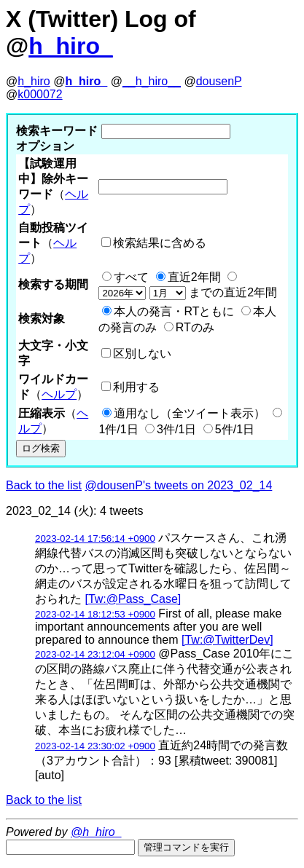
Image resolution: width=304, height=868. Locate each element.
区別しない (142, 354)
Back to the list (44, 485)
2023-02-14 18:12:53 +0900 (95, 614)
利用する (136, 387)
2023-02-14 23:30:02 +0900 (95, 746)
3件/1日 (176, 429)
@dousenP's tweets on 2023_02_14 (179, 485)
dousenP (219, 81)
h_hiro (34, 81)
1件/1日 (118, 429)
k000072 (40, 94)
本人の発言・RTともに (174, 311)
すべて (131, 277)
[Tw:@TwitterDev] (227, 640)
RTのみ (195, 327)
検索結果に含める (160, 243)
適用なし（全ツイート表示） (190, 413)
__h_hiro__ (152, 81)
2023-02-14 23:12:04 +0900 (95, 654)
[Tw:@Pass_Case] (133, 599)
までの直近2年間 (188, 292)
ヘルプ (59, 394)
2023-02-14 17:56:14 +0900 (95, 538)
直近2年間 (194, 277)
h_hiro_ (71, 46)
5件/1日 (235, 429)
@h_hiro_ (96, 832)
